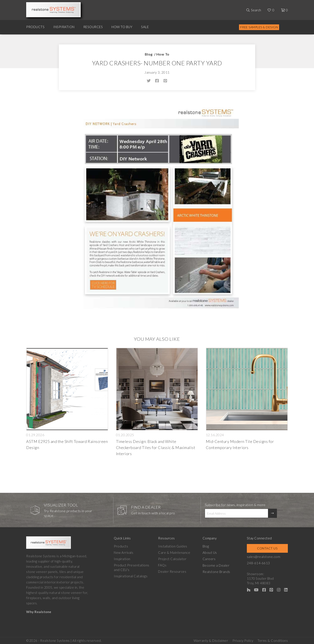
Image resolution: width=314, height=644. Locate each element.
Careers (210, 559)
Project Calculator (173, 559)
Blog (149, 54)
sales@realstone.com (264, 557)
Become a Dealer (216, 565)
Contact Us (268, 548)
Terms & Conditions (273, 640)
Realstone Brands (217, 571)
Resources (93, 27)
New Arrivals (124, 552)
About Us (210, 552)
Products (35, 27)
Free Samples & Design (259, 27)
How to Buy (122, 27)
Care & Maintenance (175, 552)
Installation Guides (173, 546)
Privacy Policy (243, 640)
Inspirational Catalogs (131, 576)
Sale (145, 27)
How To (163, 54)
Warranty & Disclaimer (211, 640)
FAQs (163, 565)
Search (256, 10)
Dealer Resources (173, 571)
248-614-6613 (259, 563)
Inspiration (64, 27)
